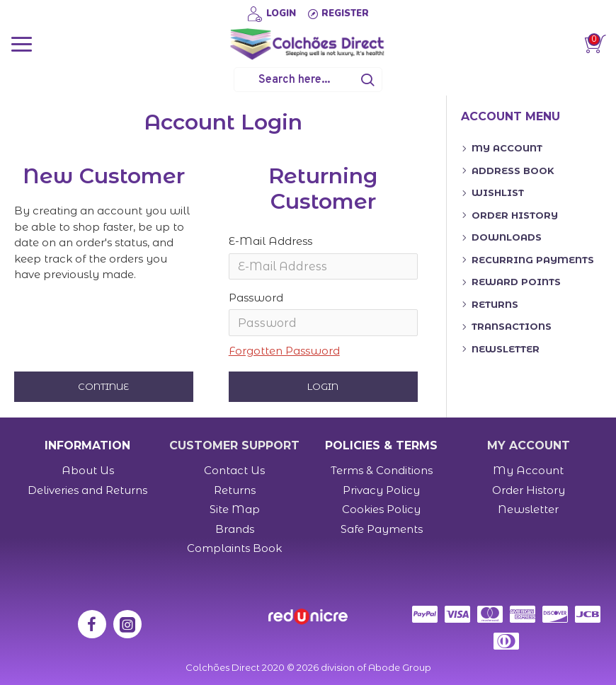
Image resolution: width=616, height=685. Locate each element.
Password (256, 298)
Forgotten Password (284, 351)
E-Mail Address (270, 241)
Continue (103, 388)
